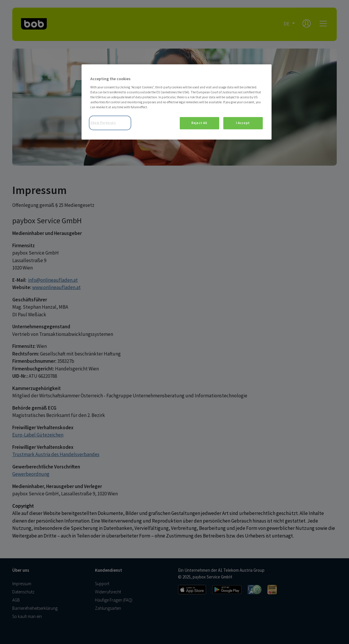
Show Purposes (103, 123)
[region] (177, 102)
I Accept (243, 123)
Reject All (199, 123)
